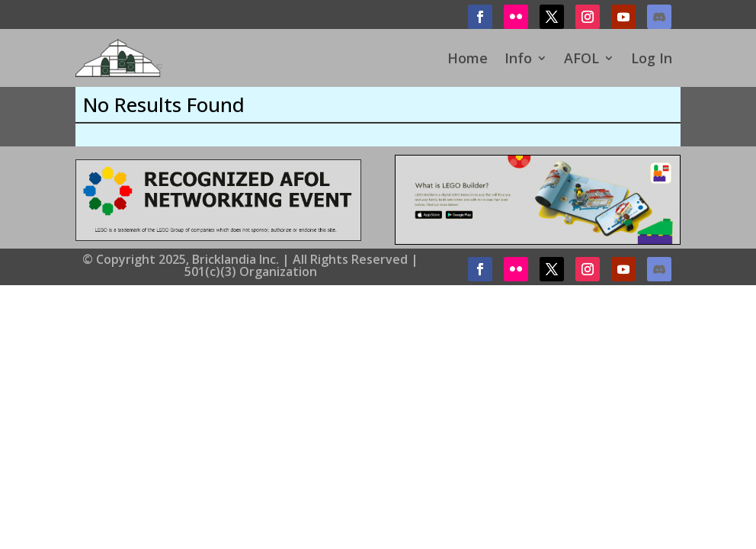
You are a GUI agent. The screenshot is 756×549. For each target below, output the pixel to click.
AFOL (581, 58)
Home (468, 58)
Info (518, 58)
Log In (652, 58)
